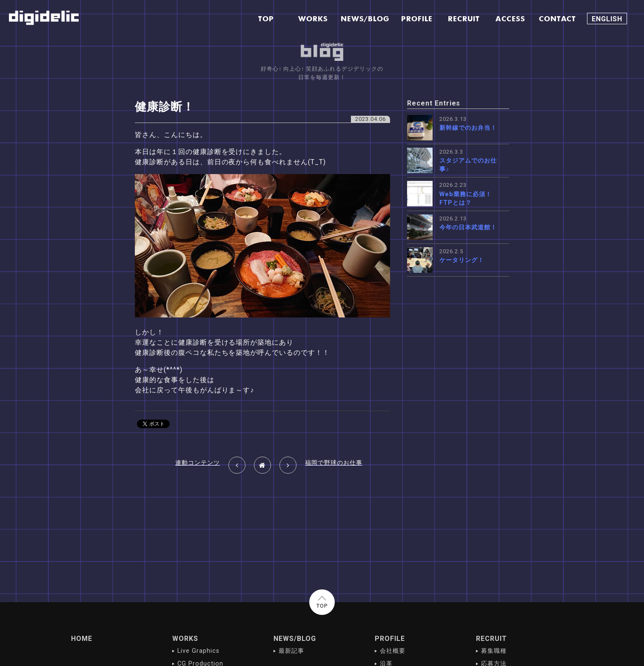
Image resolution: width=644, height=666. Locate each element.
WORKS (185, 639)
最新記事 (291, 651)
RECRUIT (492, 639)
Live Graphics (198, 651)
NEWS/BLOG (295, 639)
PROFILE (390, 639)
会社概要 (393, 651)
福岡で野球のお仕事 (334, 463)
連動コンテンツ (198, 463)
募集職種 (494, 651)
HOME (82, 639)
